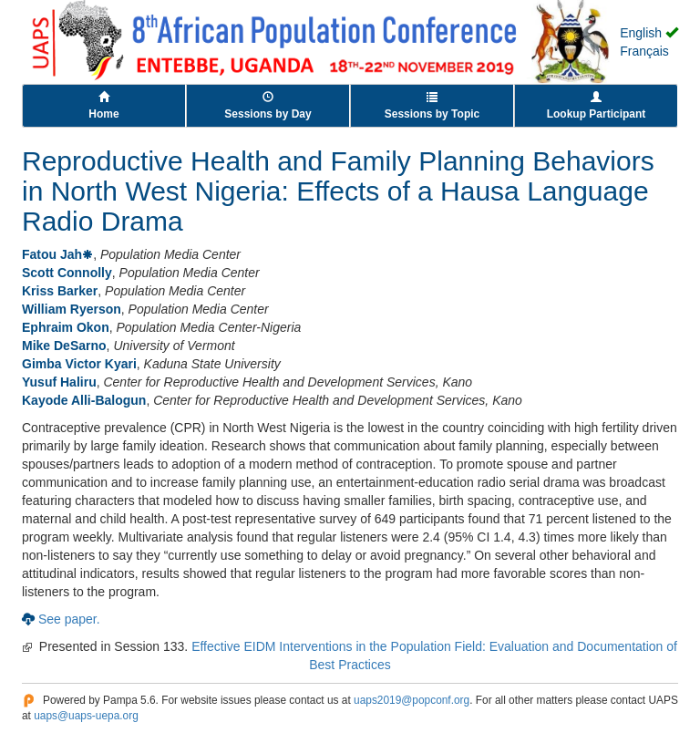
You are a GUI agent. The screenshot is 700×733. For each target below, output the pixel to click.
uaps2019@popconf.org (412, 700)
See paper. (69, 619)
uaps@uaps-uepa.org (86, 716)
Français (644, 51)
